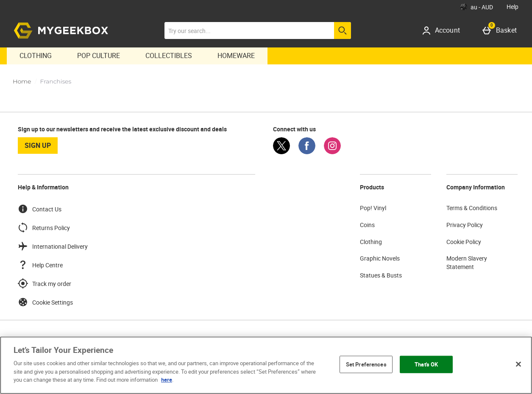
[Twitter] (281, 152)
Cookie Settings (45, 302)
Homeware (236, 55)
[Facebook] (307, 152)
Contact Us (40, 209)
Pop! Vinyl (373, 208)
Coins (367, 225)
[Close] (518, 364)
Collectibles (169, 55)
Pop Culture (99, 55)
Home (22, 81)
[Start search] (343, 31)
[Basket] (501, 31)
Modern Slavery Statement (467, 262)
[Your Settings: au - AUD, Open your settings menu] (477, 7)
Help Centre (40, 265)
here (167, 380)
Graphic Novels (380, 258)
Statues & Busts (381, 275)
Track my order (45, 283)
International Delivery (53, 246)
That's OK (426, 364)
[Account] (444, 31)
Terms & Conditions (472, 208)
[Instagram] (332, 152)
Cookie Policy (464, 242)
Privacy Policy (465, 225)
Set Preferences (366, 364)
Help (513, 7)
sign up (38, 145)
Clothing (36, 55)
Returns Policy (44, 228)
